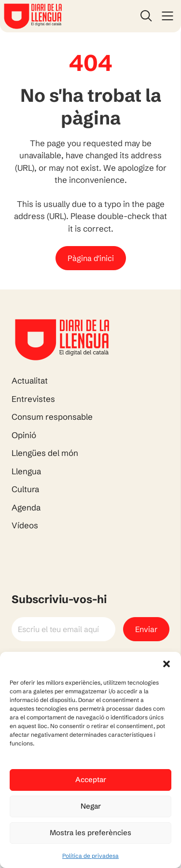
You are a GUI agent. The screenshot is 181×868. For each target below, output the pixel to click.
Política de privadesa (90, 856)
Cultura (25, 489)
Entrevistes (33, 399)
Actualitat (30, 380)
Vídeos (25, 525)
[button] (167, 664)
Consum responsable (52, 417)
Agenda (26, 507)
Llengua (26, 471)
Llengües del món (45, 453)
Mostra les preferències (90, 833)
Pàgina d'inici (91, 258)
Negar (91, 806)
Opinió (24, 435)
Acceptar (91, 779)
